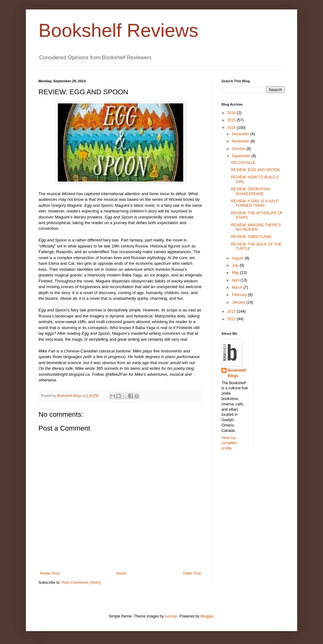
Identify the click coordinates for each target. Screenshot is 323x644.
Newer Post (50, 573)
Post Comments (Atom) (81, 583)
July (236, 265)
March (238, 287)
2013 (232, 311)
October (239, 149)
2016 (232, 113)
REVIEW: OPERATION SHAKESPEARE (250, 191)
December (241, 134)
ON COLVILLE (243, 163)
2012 (232, 319)
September (242, 156)
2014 (232, 128)
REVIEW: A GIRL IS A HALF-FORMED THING (255, 203)
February (240, 295)
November (241, 141)
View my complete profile (229, 443)
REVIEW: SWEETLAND (251, 237)
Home (121, 573)
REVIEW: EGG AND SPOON (255, 170)
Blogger (207, 616)
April (236, 280)
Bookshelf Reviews (118, 30)
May (236, 273)
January (239, 302)
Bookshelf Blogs (237, 373)
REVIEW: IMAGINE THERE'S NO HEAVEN (256, 227)
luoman (171, 616)
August (238, 258)
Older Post (192, 573)
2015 (232, 120)
